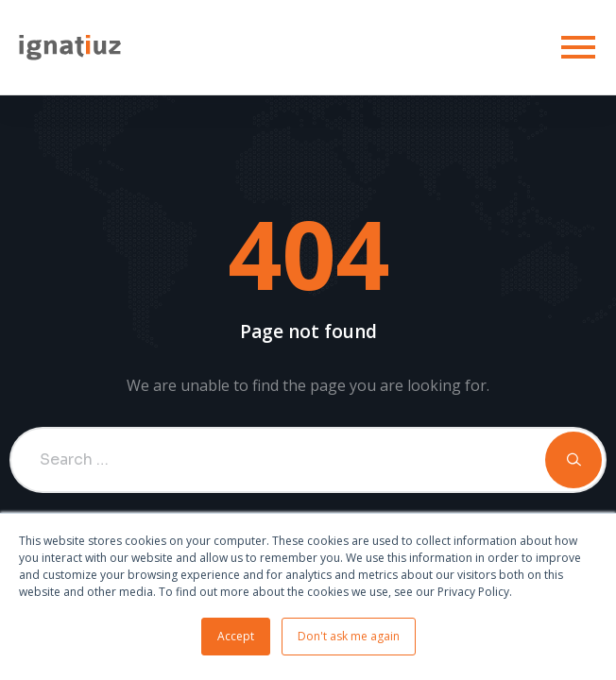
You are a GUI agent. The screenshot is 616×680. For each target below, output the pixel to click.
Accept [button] (236, 636)
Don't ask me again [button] (349, 636)
